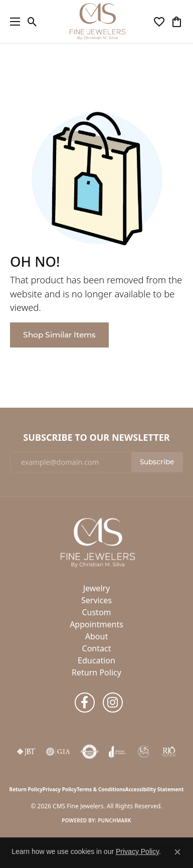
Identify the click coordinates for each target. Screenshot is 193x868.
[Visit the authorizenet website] (89, 752)
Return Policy (96, 672)
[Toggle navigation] (13, 22)
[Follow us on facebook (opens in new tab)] (85, 703)
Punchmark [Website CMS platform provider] (115, 820)
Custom (96, 612)
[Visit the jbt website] (26, 752)
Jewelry (97, 588)
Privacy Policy (60, 789)
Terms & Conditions (101, 789)
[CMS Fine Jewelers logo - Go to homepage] (97, 22)
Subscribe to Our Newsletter (96, 438)
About (96, 636)
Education (96, 660)
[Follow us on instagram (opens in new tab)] (113, 703)
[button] (32, 22)
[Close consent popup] (177, 852)
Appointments (96, 624)
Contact (97, 648)
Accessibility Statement (155, 789)
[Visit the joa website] (118, 752)
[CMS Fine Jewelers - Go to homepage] (97, 542)
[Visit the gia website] (58, 752)
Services (96, 600)
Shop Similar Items (59, 335)
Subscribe (157, 462)
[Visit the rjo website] (169, 752)
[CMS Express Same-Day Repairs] (144, 752)
